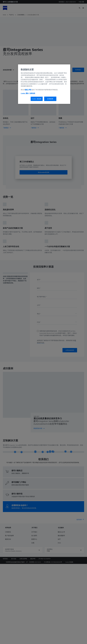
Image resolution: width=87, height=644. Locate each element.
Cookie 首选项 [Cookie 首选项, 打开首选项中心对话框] (37, 99)
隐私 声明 (28, 90)
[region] (44, 84)
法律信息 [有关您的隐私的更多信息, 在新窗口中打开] (32, 93)
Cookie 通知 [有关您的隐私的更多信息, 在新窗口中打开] (25, 93)
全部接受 (50, 99)
